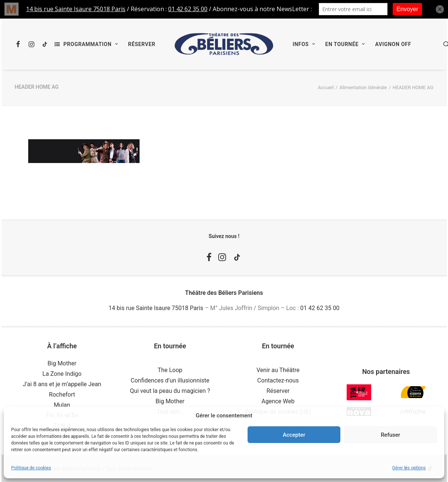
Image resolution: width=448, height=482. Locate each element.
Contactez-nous (278, 380)
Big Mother (62, 363)
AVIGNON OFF (393, 44)
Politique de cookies (31, 468)
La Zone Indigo (62, 374)
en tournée (345, 44)
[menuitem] (20, 44)
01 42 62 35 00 (320, 308)
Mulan (62, 405)
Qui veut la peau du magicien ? (170, 391)
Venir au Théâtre (278, 370)
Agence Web (278, 401)
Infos (304, 44)
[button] (20, 44)
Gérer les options (409, 468)
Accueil (326, 87)
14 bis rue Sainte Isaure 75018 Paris (156, 308)
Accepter (294, 435)
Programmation (91, 44)
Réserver (142, 44)
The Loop (170, 370)
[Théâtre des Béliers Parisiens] (224, 44)
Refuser (390, 435)
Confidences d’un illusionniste (170, 380)
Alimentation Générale (363, 87)
